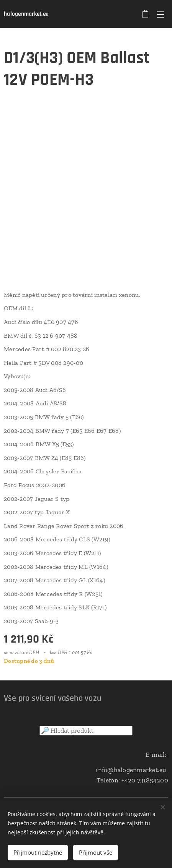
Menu (161, 15)
